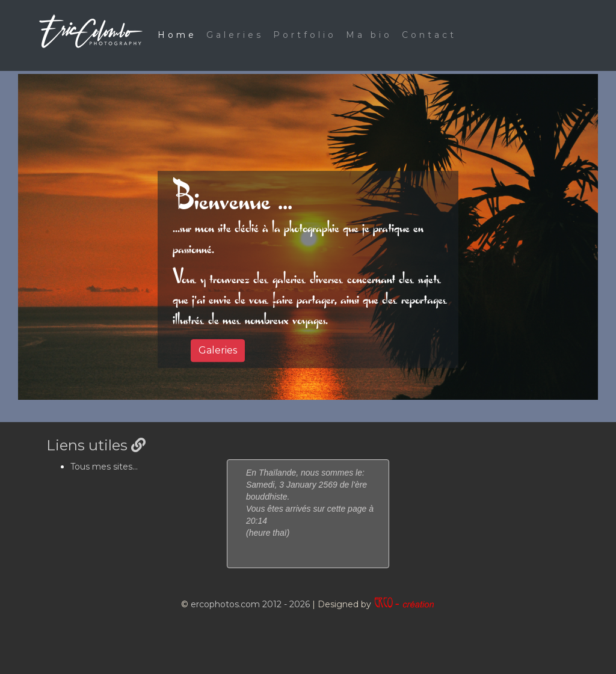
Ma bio (369, 35)
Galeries (235, 35)
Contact (429, 35)
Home (177, 35)
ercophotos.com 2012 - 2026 (250, 604)
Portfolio (305, 35)
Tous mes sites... (104, 467)
